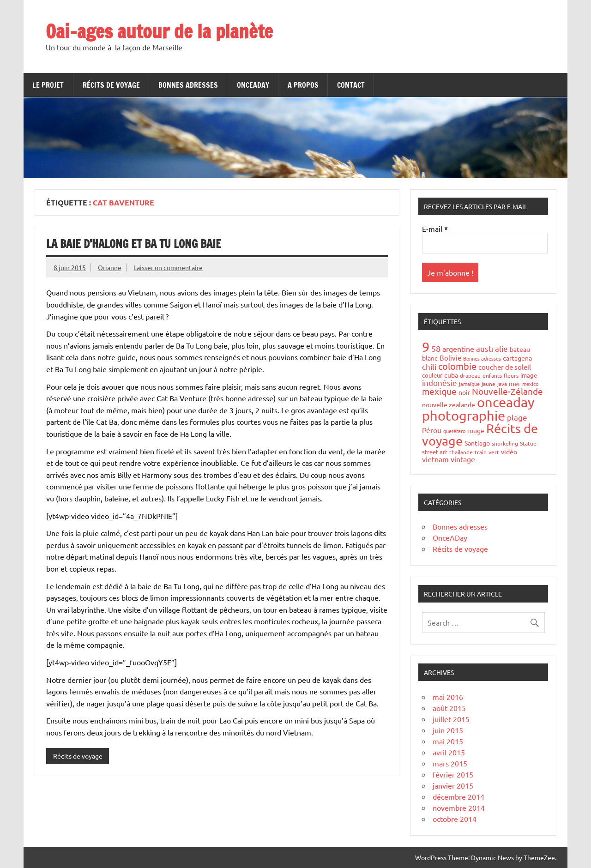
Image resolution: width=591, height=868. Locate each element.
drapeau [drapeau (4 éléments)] (470, 375)
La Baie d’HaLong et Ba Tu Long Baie (134, 244)
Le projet (48, 85)
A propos (303, 85)
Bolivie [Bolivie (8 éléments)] (450, 358)
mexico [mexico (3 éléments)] (530, 384)
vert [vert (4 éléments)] (494, 452)
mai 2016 (448, 697)
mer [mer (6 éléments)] (515, 383)
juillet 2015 (451, 719)
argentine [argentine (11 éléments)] (458, 349)
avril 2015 (449, 752)
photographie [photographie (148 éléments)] (464, 416)
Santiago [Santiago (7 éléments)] (477, 443)
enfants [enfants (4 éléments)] (492, 375)
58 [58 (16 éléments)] (436, 348)
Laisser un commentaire (168, 267)
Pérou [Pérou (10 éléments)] (432, 430)
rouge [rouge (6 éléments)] (476, 430)
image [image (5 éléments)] (529, 375)
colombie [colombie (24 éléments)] (457, 366)
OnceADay (253, 85)
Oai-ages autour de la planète (159, 31)
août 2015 (449, 708)
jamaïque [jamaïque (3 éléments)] (469, 384)
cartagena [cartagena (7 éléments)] (517, 358)
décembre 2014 (458, 796)
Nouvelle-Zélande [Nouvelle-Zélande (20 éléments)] (507, 391)
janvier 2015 (453, 785)
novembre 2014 (459, 808)
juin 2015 (448, 730)
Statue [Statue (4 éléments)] (528, 443)
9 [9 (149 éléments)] (426, 347)
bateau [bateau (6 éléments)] (520, 349)
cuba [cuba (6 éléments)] (451, 375)
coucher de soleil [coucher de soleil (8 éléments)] (505, 367)
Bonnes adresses (188, 85)
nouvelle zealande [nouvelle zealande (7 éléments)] (449, 404)
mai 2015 (448, 741)
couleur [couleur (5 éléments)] (432, 375)
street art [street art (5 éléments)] (435, 452)
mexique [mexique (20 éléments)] (439, 391)
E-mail (435, 229)
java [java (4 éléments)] (502, 384)
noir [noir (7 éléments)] (464, 392)
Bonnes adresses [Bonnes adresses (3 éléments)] (482, 358)
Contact (351, 85)
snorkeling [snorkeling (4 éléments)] (505, 443)
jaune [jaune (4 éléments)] (488, 384)
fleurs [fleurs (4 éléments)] (511, 375)
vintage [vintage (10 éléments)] (463, 459)
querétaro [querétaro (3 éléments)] (454, 431)
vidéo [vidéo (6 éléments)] (509, 452)
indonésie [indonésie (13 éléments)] (440, 383)
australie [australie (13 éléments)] (492, 348)
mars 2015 (450, 763)
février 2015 (453, 774)
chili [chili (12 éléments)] (429, 366)
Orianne (110, 267)
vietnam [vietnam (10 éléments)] (435, 459)
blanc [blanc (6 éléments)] (430, 358)
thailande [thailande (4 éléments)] (461, 452)
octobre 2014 (455, 819)
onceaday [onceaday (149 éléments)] (506, 402)
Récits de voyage (111, 85)
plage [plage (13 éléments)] (517, 417)
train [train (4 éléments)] (481, 452)
